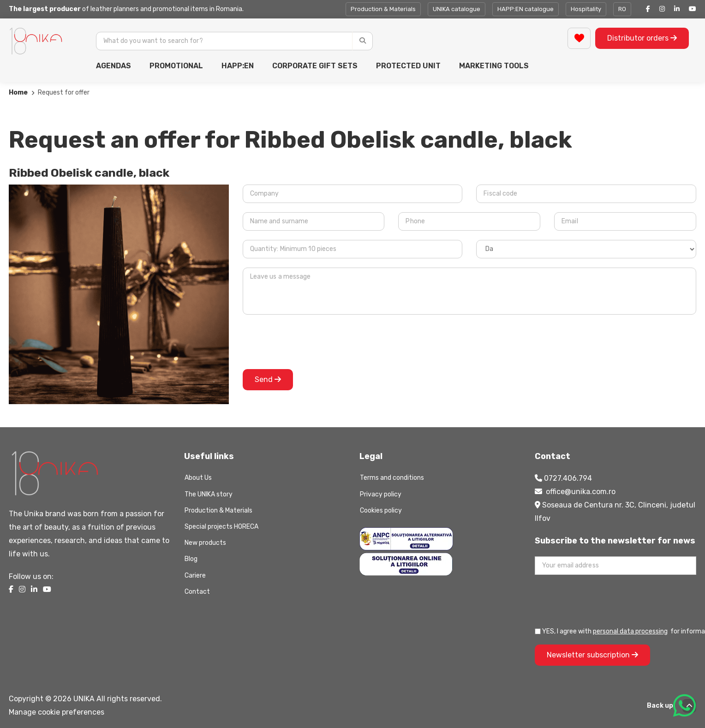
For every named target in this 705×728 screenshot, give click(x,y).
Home (18, 92)
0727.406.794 (568, 478)
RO (622, 9)
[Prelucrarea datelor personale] (538, 631)
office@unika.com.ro (581, 492)
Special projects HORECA (221, 527)
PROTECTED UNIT (408, 66)
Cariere (195, 576)
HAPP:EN (238, 66)
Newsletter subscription (592, 655)
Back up (672, 706)
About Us (198, 478)
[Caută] (362, 41)
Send (268, 379)
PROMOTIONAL (176, 66)
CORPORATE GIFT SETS (315, 66)
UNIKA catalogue (457, 9)
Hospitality (586, 9)
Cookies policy (381, 510)
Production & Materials (383, 9)
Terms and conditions (392, 478)
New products (205, 543)
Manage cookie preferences (57, 712)
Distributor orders (642, 38)
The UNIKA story (209, 494)
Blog (191, 559)
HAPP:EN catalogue (526, 9)
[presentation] (313, 342)
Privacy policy (381, 494)
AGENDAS (114, 66)
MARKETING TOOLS (494, 66)
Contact (197, 592)
